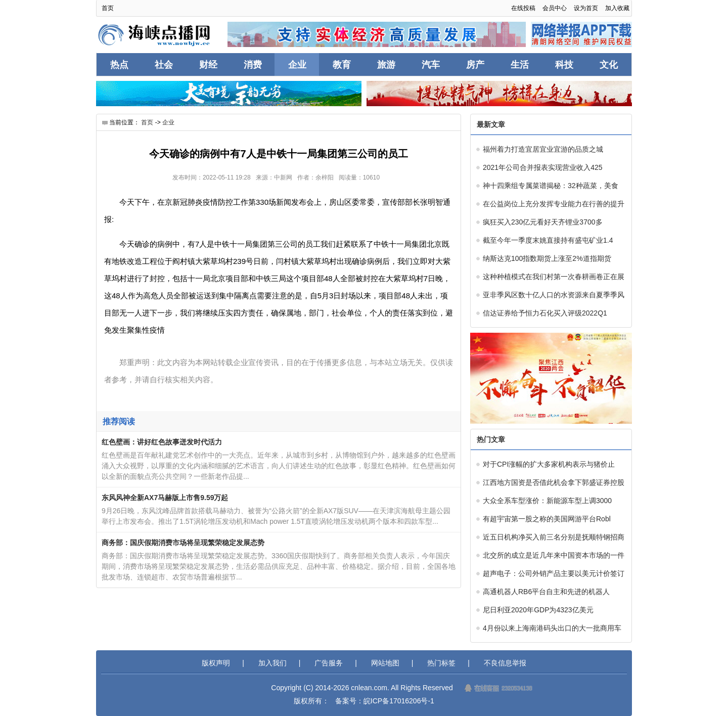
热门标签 (441, 663)
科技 (564, 65)
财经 (208, 65)
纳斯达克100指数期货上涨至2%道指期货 (547, 258)
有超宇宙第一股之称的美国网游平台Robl (547, 519)
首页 (108, 8)
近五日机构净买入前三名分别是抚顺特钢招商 (554, 537)
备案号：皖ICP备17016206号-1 (385, 701)
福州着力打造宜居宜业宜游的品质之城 (543, 149)
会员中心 (555, 8)
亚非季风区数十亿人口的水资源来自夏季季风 (554, 295)
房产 (475, 65)
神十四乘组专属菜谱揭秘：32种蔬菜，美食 (551, 186)
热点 (119, 65)
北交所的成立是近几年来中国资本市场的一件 (554, 555)
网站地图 (385, 663)
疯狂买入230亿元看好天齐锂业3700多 (543, 222)
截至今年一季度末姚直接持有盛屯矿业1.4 (548, 240)
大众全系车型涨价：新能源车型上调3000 (547, 501)
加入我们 (272, 663)
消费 (253, 65)
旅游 (386, 65)
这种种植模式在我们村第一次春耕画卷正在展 (554, 277)
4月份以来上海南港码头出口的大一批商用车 (552, 628)
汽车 (431, 65)
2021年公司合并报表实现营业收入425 (543, 167)
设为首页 (586, 8)
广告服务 (329, 663)
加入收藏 (617, 8)
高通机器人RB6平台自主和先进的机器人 (546, 592)
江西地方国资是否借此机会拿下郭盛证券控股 (554, 482)
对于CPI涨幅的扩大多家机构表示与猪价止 (549, 464)
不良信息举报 (505, 663)
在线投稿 (523, 8)
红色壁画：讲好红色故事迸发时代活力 (162, 442)
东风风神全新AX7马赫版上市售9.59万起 (165, 498)
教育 (342, 65)
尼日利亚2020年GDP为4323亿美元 (538, 610)
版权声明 (216, 663)
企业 (297, 65)
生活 (520, 65)
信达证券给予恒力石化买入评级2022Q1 (545, 313)
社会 (164, 65)
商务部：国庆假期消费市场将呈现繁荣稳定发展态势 (183, 543)
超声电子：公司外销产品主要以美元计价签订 (554, 573)
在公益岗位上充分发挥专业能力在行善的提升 (554, 204)
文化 (609, 65)
